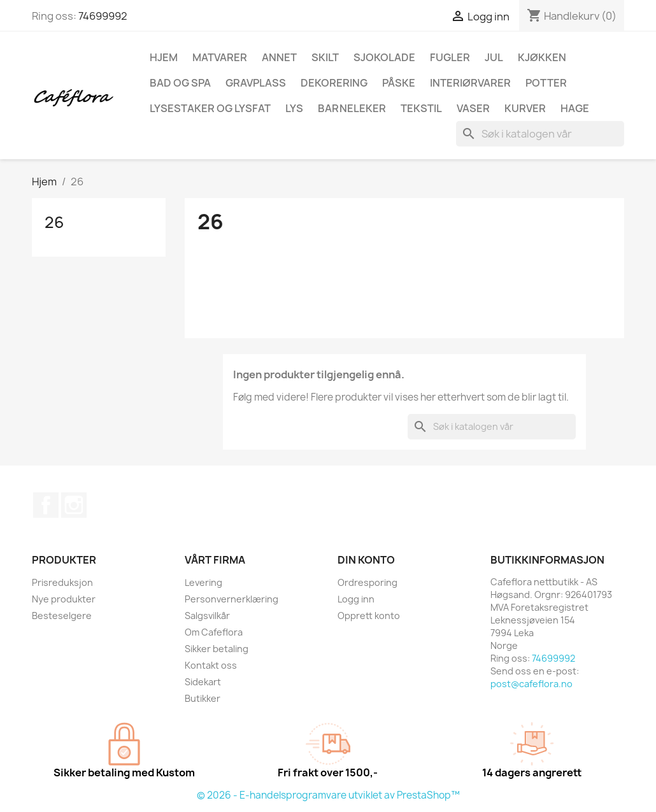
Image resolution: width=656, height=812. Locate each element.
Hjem (164, 57)
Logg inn (356, 599)
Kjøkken (542, 57)
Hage (575, 108)
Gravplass (256, 83)
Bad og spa (180, 83)
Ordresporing (367, 582)
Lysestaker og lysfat (210, 108)
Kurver (525, 108)
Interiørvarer (470, 83)
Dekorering (334, 83)
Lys (294, 108)
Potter (546, 83)
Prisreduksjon (62, 582)
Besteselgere (62, 616)
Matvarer (220, 57)
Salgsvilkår (207, 616)
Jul (494, 57)
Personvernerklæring (232, 599)
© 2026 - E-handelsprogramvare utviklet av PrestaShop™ (328, 795)
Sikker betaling (217, 649)
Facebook (46, 505)
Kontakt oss (211, 665)
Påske (399, 83)
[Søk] (540, 134)
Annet (279, 57)
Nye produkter (64, 599)
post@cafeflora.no (531, 684)
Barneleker (352, 108)
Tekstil (421, 108)
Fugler (450, 57)
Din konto (366, 560)
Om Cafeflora (214, 632)
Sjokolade (384, 57)
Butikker (203, 698)
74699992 (103, 16)
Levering (203, 582)
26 (54, 222)
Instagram (74, 505)
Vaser (473, 108)
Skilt (325, 57)
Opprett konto (369, 616)
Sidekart (203, 682)
